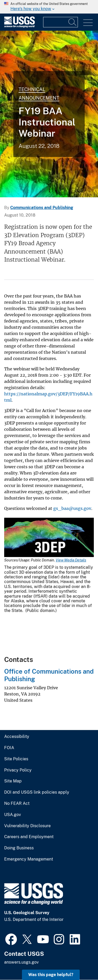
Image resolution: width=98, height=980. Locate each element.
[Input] (60, 22)
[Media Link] (49, 538)
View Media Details (71, 560)
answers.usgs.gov (21, 962)
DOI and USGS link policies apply (37, 792)
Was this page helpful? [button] (51, 975)
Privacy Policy (18, 770)
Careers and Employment (29, 837)
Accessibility (17, 737)
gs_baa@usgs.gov (72, 508)
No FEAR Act (17, 804)
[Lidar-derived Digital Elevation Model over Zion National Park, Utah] (49, 114)
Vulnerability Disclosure (27, 826)
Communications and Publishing (42, 208)
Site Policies (16, 759)
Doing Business (19, 848)
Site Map (13, 781)
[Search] (73, 22)
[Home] (19, 26)
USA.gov (13, 815)
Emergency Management (29, 859)
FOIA (9, 748)
